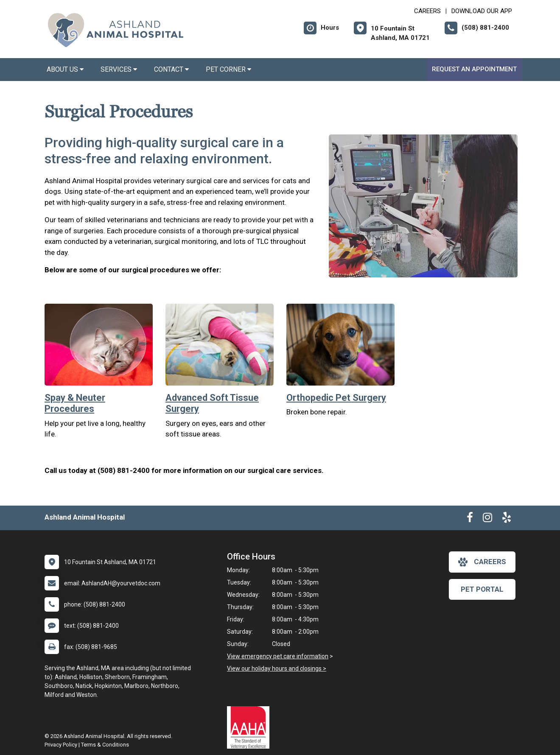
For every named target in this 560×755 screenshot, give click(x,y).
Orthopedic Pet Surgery (336, 398)
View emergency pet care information (278, 656)
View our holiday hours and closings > (277, 668)
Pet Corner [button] (228, 69)
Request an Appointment (474, 69)
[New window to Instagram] (487, 519)
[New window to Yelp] (507, 519)
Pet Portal (482, 589)
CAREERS (427, 11)
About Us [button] (65, 69)
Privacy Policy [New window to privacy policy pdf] (61, 745)
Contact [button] (171, 69)
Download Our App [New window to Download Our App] (482, 11)
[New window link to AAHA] (250, 727)
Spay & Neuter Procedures (75, 403)
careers (482, 562)
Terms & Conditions (105, 745)
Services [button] (119, 69)
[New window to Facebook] (470, 519)
